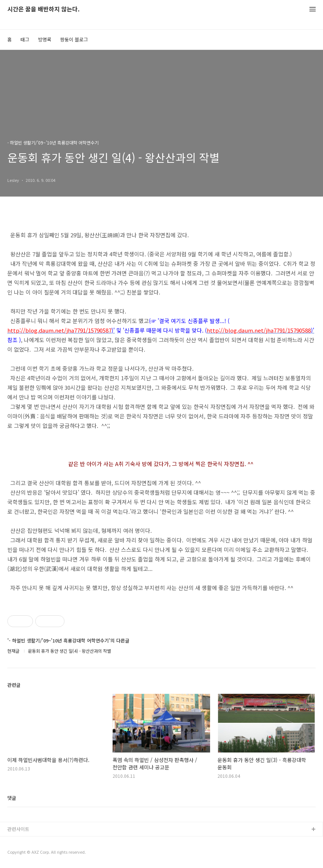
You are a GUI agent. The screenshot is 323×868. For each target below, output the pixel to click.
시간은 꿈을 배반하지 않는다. (43, 9)
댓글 (12, 798)
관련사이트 (18, 829)
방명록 (45, 39)
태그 (25, 39)
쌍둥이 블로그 (74, 39)
